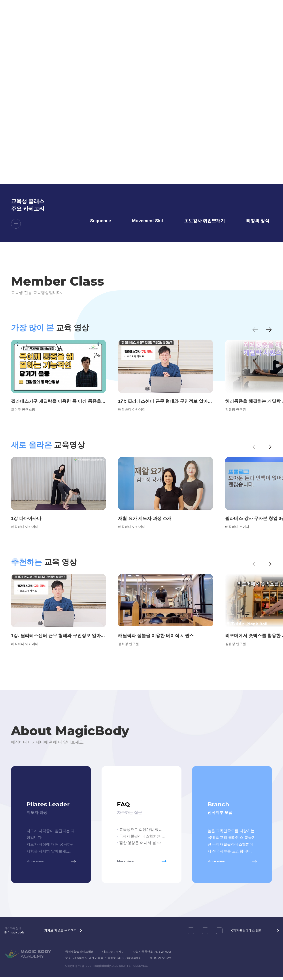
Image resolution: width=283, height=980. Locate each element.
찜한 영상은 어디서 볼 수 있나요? (143, 843)
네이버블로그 (219, 934)
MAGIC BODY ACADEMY (31, 18)
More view (35, 864)
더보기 (16, 224)
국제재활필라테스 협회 (246, 933)
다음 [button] (269, 330)
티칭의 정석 (258, 221)
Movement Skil (147, 221)
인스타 (191, 934)
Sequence (100, 221)
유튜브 (205, 934)
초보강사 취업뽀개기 (205, 221)
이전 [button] (255, 330)
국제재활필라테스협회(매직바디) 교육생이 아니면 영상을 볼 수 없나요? (143, 836)
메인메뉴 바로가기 (0, 0)
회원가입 (270, 17)
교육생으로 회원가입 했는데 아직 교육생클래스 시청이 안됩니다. (143, 830)
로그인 (246, 17)
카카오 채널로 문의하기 (60, 933)
